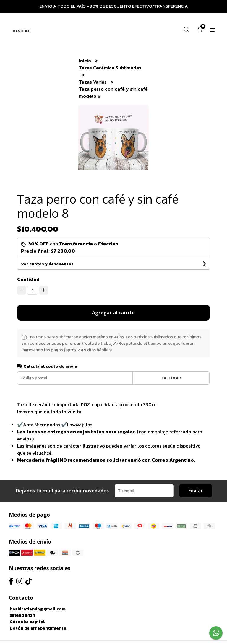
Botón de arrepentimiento (38, 628)
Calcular (171, 378)
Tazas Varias (93, 82)
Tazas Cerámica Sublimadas (110, 68)
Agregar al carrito (113, 313)
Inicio (86, 61)
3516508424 (22, 615)
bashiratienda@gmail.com (38, 609)
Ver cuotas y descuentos (47, 264)
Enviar (196, 491)
